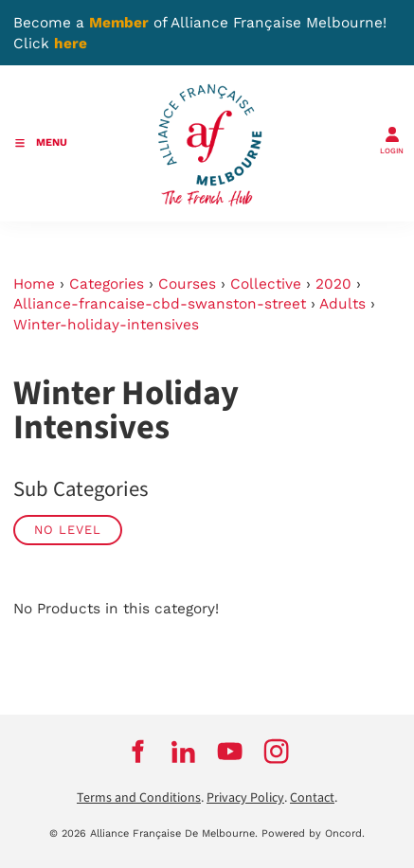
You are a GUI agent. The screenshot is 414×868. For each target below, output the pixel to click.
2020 (333, 284)
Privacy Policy (245, 798)
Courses (187, 284)
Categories (107, 284)
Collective (266, 284)
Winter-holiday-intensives (106, 325)
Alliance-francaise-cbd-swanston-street (160, 304)
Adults (342, 304)
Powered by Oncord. (313, 833)
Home (34, 284)
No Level (68, 530)
